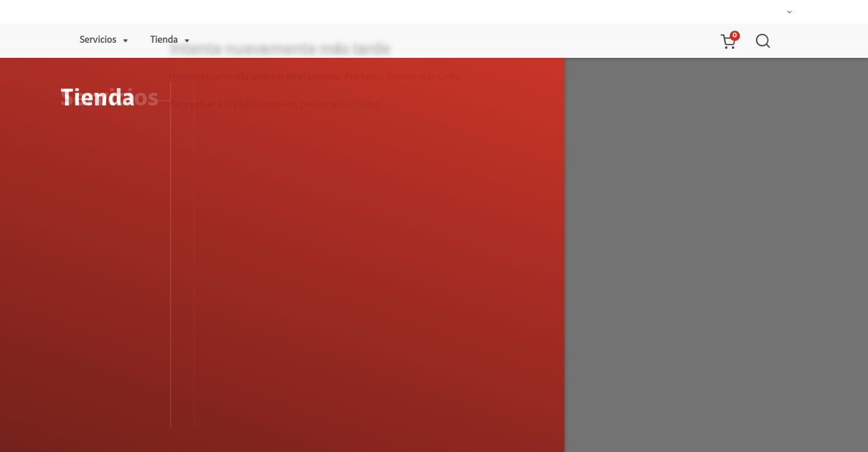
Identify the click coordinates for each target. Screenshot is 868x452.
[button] (728, 41)
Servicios (98, 40)
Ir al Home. (360, 105)
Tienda (164, 40)
